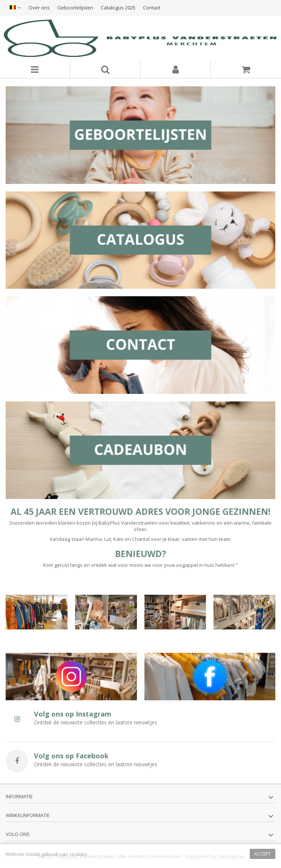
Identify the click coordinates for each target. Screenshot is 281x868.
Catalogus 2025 (118, 8)
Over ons (39, 8)
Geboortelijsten (75, 8)
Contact (152, 8)
